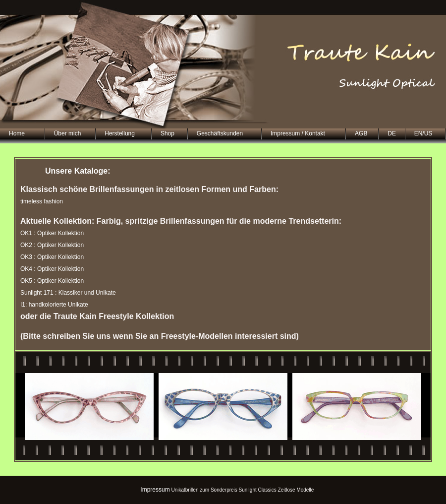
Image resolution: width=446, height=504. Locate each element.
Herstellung (120, 133)
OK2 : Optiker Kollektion (52, 245)
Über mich (68, 133)
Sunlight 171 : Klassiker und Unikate (68, 293)
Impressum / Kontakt (298, 133)
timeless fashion (42, 201)
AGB (361, 133)
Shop (167, 133)
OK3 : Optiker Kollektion (52, 257)
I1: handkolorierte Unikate (54, 305)
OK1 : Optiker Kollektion (52, 233)
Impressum (155, 490)
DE (392, 133)
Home (17, 133)
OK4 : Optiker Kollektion (52, 269)
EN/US (423, 133)
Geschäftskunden (220, 133)
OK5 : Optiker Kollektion (52, 281)
